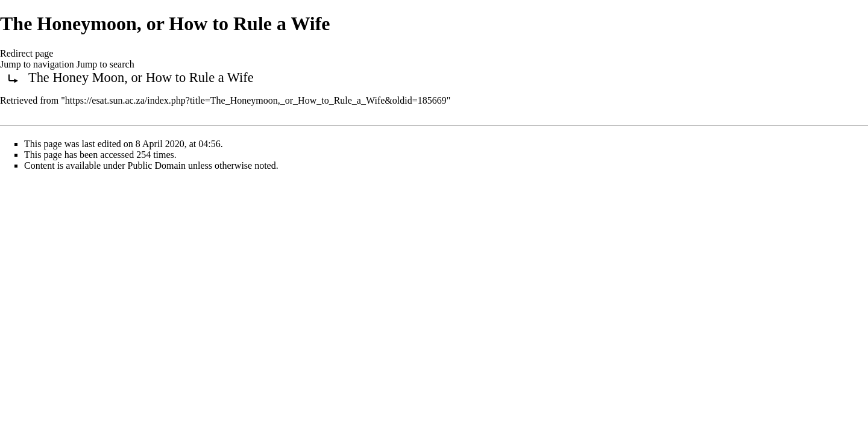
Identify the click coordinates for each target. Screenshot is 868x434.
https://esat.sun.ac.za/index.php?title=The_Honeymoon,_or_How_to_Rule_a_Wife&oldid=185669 (256, 100)
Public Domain (157, 165)
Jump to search (105, 64)
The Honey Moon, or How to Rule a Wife (141, 77)
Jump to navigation (37, 64)
